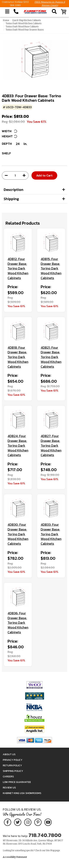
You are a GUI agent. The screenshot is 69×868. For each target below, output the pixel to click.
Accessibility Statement (15, 857)
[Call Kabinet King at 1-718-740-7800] (16, 12)
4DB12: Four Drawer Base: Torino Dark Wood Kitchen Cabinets (18, 269)
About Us (9, 754)
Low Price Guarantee (17, 782)
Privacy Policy (13, 760)
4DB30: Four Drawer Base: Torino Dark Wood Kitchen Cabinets (18, 534)
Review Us (9, 788)
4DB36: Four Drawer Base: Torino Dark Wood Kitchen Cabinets (18, 623)
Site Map (50, 850)
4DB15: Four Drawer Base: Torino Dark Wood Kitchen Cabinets (51, 269)
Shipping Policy (13, 771)
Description (14, 190)
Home (6, 20)
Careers (8, 777)
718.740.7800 (45, 835)
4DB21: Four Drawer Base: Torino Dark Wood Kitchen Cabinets (51, 357)
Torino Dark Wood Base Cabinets (22, 27)
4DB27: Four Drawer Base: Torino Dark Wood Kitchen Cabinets (51, 446)
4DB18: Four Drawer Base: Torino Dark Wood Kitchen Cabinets (18, 357)
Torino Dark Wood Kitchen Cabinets (24, 23)
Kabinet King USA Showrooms (22, 793)
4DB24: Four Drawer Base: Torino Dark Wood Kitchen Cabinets (18, 446)
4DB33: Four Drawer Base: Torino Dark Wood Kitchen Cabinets (51, 534)
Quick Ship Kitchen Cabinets (26, 20)
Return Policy (12, 765)
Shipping (11, 199)
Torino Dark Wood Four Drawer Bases (25, 30)
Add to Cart (44, 175)
